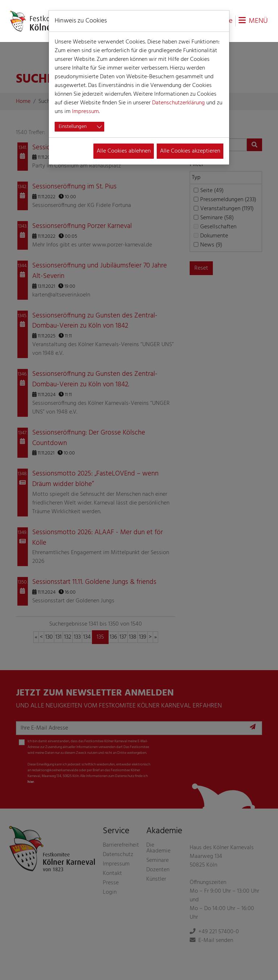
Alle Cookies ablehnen (124, 151)
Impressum (85, 112)
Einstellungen (73, 127)
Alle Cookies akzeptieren (190, 151)
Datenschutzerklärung (178, 103)
